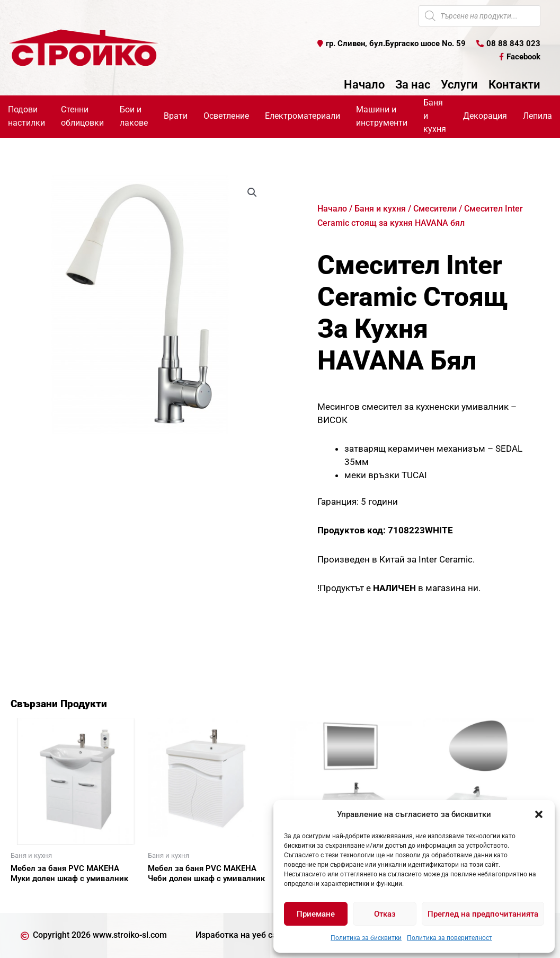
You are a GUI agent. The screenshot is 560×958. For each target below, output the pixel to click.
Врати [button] (176, 116)
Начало (364, 85)
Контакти (514, 85)
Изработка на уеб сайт (241, 935)
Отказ (385, 914)
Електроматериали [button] (303, 116)
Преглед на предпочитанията (483, 914)
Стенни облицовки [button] (82, 116)
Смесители (435, 209)
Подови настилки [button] (26, 116)
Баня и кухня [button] (435, 116)
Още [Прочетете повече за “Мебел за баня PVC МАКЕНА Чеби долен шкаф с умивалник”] (169, 897)
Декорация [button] (485, 116)
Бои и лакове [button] (134, 116)
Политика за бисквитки (366, 938)
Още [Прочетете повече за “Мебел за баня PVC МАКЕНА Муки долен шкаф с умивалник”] (32, 897)
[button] (539, 814)
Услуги (459, 85)
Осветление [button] (226, 116)
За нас (413, 85)
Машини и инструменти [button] (382, 116)
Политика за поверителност (450, 938)
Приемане (316, 914)
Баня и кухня (380, 209)
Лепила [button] (537, 116)
